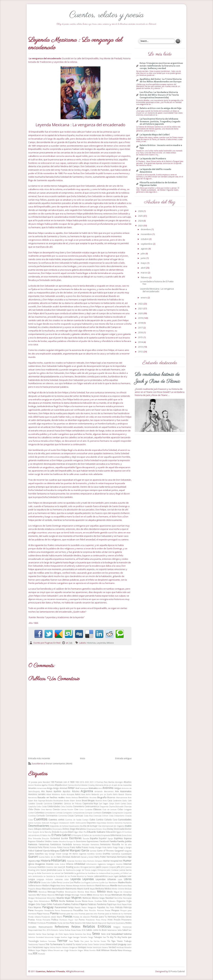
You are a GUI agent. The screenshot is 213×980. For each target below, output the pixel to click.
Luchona (95, 883)
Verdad (112, 947)
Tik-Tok (97, 941)
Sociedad (40, 937)
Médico (108, 889)
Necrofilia (118, 898)
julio (143, 253)
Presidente (90, 920)
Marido (114, 885)
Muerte (60, 898)
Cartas (123, 804)
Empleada (106, 835)
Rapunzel (102, 923)
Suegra (57, 937)
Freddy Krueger (95, 847)
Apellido (57, 791)
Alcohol (78, 785)
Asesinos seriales (37, 794)
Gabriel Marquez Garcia (74, 850)
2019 (141, 318)
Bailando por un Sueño (102, 794)
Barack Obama (125, 794)
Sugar (70, 937)
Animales (93, 788)
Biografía (102, 797)
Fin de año (126, 844)
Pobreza (46, 914)
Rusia (73, 930)
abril (143, 268)
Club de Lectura (109, 810)
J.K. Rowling (68, 867)
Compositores (78, 813)
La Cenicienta (67, 873)
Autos (78, 794)
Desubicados (74, 826)
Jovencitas (52, 870)
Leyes (120, 879)
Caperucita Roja (90, 803)
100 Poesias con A (60, 782)
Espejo (110, 838)
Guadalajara (126, 854)
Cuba (31, 820)
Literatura (34, 882)
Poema (54, 913)
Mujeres (76, 898)
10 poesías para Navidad (39, 782)
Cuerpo (85, 820)
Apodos (67, 791)
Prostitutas (52, 923)
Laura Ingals (113, 876)
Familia (113, 841)
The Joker (85, 941)
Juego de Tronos (83, 870)
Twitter (96, 944)
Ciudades (88, 810)
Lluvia (44, 883)
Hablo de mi (50, 857)
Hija (130, 857)
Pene (31, 910)
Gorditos (91, 854)
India (57, 864)
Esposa (128, 838)
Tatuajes (98, 937)
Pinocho (93, 910)
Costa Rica (88, 816)
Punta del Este (63, 923)
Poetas (32, 920)
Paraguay (48, 907)
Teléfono (43, 941)
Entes (124, 835)
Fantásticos (56, 844)
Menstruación (71, 892)
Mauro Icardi (83, 889)
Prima (104, 920)
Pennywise (39, 910)
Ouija (43, 904)
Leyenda (101, 643)
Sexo (96, 933)
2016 (82, 782)
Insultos (119, 864)
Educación (111, 832)
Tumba (84, 944)
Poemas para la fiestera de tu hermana (115, 914)
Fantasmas (44, 844)
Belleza (75, 798)
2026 (141, 211)
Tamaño (84, 937)
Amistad (63, 788)
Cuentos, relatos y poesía (107, 15)
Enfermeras (116, 835)
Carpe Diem (114, 804)
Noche (62, 901)
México (110, 643)
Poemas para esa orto (68, 914)
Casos (129, 804)
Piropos (115, 910)
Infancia (70, 864)
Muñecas (87, 898)
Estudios (62, 841)
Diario (31, 829)
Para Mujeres (35, 907)
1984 (77, 782)
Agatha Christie (48, 785)
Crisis (111, 816)
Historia (46, 861)
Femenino (95, 844)
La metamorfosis (103, 873)
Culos (92, 820)
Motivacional (41, 898)
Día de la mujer (90, 826)
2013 (141, 347)
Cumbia (100, 820)
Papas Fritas (127, 904)
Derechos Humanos (123, 823)
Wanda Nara (116, 950)
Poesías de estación (82, 917)
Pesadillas (78, 910)
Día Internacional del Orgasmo (111, 826)
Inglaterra (102, 864)
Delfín (72, 823)
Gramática (116, 854)
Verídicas (120, 947)
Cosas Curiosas (75, 816)
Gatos (31, 854)
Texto (77, 941)
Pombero (63, 920)
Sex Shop (87, 934)
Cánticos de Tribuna (73, 804)
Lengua (32, 879)
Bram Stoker (76, 801)
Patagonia (92, 907)
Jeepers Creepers (109, 867)
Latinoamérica (101, 876)
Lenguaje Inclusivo (45, 879)
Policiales (46, 920)
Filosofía (116, 844)
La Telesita (89, 876)
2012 (141, 352)
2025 (141, 216)
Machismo (113, 883)
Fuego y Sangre (125, 847)
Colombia (39, 813)
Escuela (86, 838)
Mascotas (47, 889)
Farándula (67, 844)
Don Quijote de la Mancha (40, 832)
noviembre (147, 234)
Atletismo (56, 794)
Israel (60, 867)
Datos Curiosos (35, 823)
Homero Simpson (95, 861)
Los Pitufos (75, 882)
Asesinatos (126, 791)
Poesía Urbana (35, 917)
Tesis (71, 941)
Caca (110, 800)
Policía (39, 920)
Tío (109, 941)
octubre (145, 239)
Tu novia (77, 944)
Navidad (109, 898)
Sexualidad (117, 934)
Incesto (50, 864)
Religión (117, 927)
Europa (70, 841)
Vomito (93, 950)
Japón (99, 867)
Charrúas (128, 807)
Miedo (110, 892)
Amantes (32, 788)
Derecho (110, 823)
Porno (82, 920)
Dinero (99, 829)
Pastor (84, 907)
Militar (44, 895)
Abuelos (128, 782)
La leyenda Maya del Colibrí (155, 135)
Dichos (66, 829)
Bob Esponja (39, 801)
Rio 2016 (47, 930)
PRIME (110, 920)
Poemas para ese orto (88, 914)
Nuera (91, 901)
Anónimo (108, 788)
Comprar (89, 813)
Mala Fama (61, 886)
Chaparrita (104, 807)
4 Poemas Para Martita (104, 782)
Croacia (128, 816)
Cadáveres (117, 801)
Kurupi (31, 873)
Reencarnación (46, 927)
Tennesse (52, 941)
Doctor (128, 829)
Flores (46, 847)
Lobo (49, 883)
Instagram (111, 864)
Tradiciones (33, 944)
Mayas (92, 889)
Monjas (108, 895)
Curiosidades (125, 820)
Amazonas (42, 788)
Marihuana (122, 886)
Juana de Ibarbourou (66, 870)
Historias (91, 643)
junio (144, 258)
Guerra (42, 857)
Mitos (90, 895)
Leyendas (88, 879)
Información (91, 864)
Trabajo (128, 941)
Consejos (107, 813)
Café (130, 801)
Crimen (105, 816)
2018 (141, 323)
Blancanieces (122, 798)
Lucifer (102, 883)
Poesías (68, 916)
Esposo (32, 841)
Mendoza (43, 892)
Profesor (33, 923)
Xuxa (30, 954)
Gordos (99, 854)
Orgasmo (121, 901)
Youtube (42, 954)
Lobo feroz (57, 882)
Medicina (100, 889)
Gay (46, 854)
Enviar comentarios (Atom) (59, 763)
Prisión (117, 920)
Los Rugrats (86, 883)
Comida (59, 813)
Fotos (60, 847)
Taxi (104, 937)
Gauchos (39, 854)
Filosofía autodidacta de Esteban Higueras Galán (158, 184)
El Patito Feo (46, 835)
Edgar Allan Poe (80, 832)
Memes (33, 892)
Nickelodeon (45, 901)
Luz (107, 883)
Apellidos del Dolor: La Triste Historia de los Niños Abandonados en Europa (161, 80)
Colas (120, 809)
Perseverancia (67, 910)
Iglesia (31, 864)
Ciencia (56, 809)
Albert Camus (68, 785)
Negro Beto (33, 901)
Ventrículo (97, 947)
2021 (92, 782)
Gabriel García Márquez (47, 851)
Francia (66, 847)
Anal (77, 788)
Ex (74, 841)
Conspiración (118, 813)
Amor (71, 788)
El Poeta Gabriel (61, 835)
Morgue (31, 898)
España (94, 838)
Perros (57, 910)
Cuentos (41, 819)
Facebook (104, 841)
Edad (70, 832)
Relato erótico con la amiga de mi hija (160, 108)
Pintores (100, 910)
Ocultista (98, 901)
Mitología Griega (63, 895)
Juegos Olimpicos (99, 870)
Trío (48, 944)
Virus (86, 950)
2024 (141, 221)
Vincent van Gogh (61, 950)
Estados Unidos (44, 841)
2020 (87, 782)
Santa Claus (41, 934)
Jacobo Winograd (81, 867)
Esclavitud (55, 838)
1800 (72, 782)
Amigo (56, 788)
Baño (115, 794)
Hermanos (122, 857)
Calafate (32, 804)
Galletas (93, 851)
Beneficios (84, 797)
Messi (87, 892)
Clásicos (97, 809)
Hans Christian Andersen (68, 857)
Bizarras (111, 797)
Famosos (33, 844)
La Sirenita (48, 876)
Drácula (56, 832)
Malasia (69, 886)
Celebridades (54, 806)
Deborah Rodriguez (50, 823)
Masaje (39, 889)
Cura (115, 820)
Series (72, 934)
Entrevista (37, 838)
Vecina (53, 947)
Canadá (39, 804)
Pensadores (49, 910)
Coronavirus (52, 816)
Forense (53, 847)
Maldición (91, 886)
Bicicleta (93, 798)
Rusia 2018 (81, 930)
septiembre (147, 244)
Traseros (42, 944)
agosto (145, 249)
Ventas (89, 947)
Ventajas (82, 947)
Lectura (123, 876)
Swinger (76, 937)
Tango (91, 937)
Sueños (64, 937)
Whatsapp (127, 950)
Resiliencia (127, 927)
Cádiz (125, 801)
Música (95, 898)
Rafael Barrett (92, 923)
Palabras (92, 904)
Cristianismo (119, 816)
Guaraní (33, 857)
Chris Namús (46, 810)
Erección (46, 838)
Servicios (79, 934)
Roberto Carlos (58, 930)
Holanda (71, 861)
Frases (85, 847)
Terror (62, 941)
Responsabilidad (35, 930)
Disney (110, 829)
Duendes (64, 832)
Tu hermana (56, 944)
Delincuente (81, 823)
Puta (72, 923)
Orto (38, 904)
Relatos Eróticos (97, 926)
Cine (76, 809)
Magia (53, 885)
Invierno (50, 867)
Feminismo (105, 844)
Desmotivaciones (39, 826)
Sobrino (32, 937)
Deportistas (101, 823)
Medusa (128, 889)
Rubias (68, 930)
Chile (31, 809)
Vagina (47, 947)
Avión (88, 794)
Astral (49, 794)
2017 (141, 328)
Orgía (129, 901)
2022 (141, 304)
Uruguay (122, 944)
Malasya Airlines (79, 886)
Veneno (65, 947)
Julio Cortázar (113, 870)
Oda (105, 901)
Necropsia (127, 898)
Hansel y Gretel (87, 857)
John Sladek (41, 870)
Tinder (103, 941)
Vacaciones (38, 947)
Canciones (48, 804)
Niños (54, 901)
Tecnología (33, 941)
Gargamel (119, 851)
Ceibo (39, 807)
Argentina (87, 791)
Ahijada (58, 785)
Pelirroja (127, 907)
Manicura (106, 886)
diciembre (146, 229)
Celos (63, 807)
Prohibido (42, 923)
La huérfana (90, 873)
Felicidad (86, 844)
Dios (105, 829)
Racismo (78, 923)
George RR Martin (70, 854)
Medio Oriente (118, 889)
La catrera (56, 873)
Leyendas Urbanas (106, 879)
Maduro (46, 885)
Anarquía (84, 788)
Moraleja (127, 895)
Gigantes (83, 854)
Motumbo (51, 898)
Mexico (93, 892)
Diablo (128, 826)
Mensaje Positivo (56, 892)
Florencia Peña (35, 847)
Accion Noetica (35, 785)
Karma (129, 870)
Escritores (75, 838)
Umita (102, 944)
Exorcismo (81, 841)
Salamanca (112, 930)
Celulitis (69, 807)
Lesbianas (59, 879)
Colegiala (128, 810)
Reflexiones (62, 927)
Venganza (73, 947)
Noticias (70, 901)
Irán (56, 867)
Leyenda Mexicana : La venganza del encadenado (157, 290)
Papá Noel (117, 904)
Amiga (50, 788)
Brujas (91, 800)
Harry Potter (100, 857)
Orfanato (112, 901)
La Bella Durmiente (43, 873)
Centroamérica (92, 806)
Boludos (49, 801)
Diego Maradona (78, 829)
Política (55, 920)
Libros (128, 879)
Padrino (75, 904)
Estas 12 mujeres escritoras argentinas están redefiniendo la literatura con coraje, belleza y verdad (161, 66)
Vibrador (128, 947)
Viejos (44, 950)
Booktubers (58, 801)
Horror (106, 861)
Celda (44, 807)
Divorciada (119, 829)
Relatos (76, 927)
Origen (32, 904)
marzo (144, 273)
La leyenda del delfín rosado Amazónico (155, 171)
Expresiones (93, 841)
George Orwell (55, 854)
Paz (108, 907)
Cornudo (41, 816)
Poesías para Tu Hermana (103, 917)
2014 (141, 342)
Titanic (120, 941)
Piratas (108, 910)
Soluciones (49, 937)
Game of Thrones (106, 851)
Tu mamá (68, 944)
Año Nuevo (47, 791)
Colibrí (31, 813)
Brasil (85, 800)
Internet (127, 864)
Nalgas (102, 898)
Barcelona (33, 798)
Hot (121, 861)
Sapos (66, 934)
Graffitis (106, 854)
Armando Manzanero (104, 791)
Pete (86, 910)
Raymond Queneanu (116, 923)
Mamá (98, 885)
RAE (84, 923)
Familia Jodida (124, 841)
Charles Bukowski (116, 807)
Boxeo (67, 801)
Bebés (68, 798)
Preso (98, 920)
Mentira (81, 892)
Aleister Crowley (88, 785)
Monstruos (117, 895)
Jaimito (92, 867)
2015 (141, 337)
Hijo (38, 861)
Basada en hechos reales (51, 797)
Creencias (97, 816)
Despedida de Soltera (59, 826)
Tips (113, 941)
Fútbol (31, 851)
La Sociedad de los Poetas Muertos (69, 876)
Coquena (128, 813)
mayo (144, 263)
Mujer (68, 898)
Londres (66, 883)
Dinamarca (91, 829)
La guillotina (79, 873)
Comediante (50, 813)
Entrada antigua (123, 758)
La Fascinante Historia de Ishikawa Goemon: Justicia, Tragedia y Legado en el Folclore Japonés (160, 121)
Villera (50, 950)
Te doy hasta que (123, 937)
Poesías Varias (124, 917)
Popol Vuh (73, 920)
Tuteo (90, 944)
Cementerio (79, 806)
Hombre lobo (81, 861)
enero (144, 298)
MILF (39, 895)
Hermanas (112, 857)
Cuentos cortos (56, 820)
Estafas (55, 841)
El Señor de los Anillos (91, 835)
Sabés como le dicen (96, 930)
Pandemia (102, 904)
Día (81, 826)
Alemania (99, 785)
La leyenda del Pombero (153, 159)
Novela (78, 901)
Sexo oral (106, 934)
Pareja (71, 907)
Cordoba (32, 816)
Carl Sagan (104, 804)
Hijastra (32, 861)
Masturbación (58, 889)
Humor (127, 861)
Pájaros (83, 904)
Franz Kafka (75, 847)
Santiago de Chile (55, 934)
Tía (91, 941)
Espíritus (118, 838)
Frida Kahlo (107, 847)
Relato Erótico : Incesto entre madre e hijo (161, 147)
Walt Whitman (103, 950)
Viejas (38, 950)
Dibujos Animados (43, 829)
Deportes (91, 823)
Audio (63, 794)
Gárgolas (128, 851)
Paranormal (61, 907)
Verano (105, 947)
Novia (85, 901)
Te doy (110, 937)
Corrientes (63, 816)
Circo (81, 810)
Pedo (112, 907)
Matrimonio (71, 889)
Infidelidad (80, 864)
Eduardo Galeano (96, 832)
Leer (129, 876)
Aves (83, 794)
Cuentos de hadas (73, 820)
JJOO (123, 867)
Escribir (65, 838)
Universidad (111, 944)
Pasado (78, 907)
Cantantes (58, 803)
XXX (35, 953)
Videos (32, 950)
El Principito (76, 835)
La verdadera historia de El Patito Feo (157, 283)
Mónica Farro (99, 895)
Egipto (119, 832)
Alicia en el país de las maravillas (118, 785)
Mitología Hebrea (79, 895)
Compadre (67, 813)
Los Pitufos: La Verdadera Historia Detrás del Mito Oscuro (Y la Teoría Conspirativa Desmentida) (159, 95)
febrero (145, 277)
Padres (67, 904)
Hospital (114, 861)
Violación (73, 950)
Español (103, 838)
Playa (39, 913)
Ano (100, 788)
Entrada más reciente (39, 758)
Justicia (122, 870)
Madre (121, 882)
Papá (109, 904)
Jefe (118, 867)
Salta (120, 930)
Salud (125, 930)
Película (119, 907)
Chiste (37, 809)
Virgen (80, 950)
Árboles (76, 791)
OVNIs (49, 904)
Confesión (97, 813)
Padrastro (58, 904)
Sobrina (127, 934)
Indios (62, 864)
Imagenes (40, 864)
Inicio (83, 758)
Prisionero (126, 920)
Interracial (33, 867)
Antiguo (118, 788)
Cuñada (108, 820)
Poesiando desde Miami (52, 917)
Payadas (101, 907)
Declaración (64, 823)
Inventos (42, 867)
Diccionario (57, 829)
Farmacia (77, 844)
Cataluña (32, 807)
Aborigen (119, 782)
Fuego (115, 847)
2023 (141, 226)
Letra (66, 879)
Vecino (59, 947)
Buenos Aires (101, 801)
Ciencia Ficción (67, 810)
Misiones (51, 895)
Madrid (39, 886)
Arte (117, 791)
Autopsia (70, 794)
